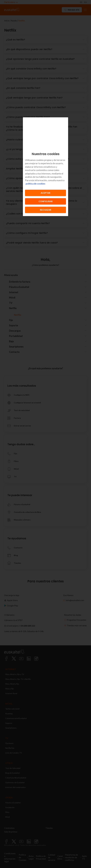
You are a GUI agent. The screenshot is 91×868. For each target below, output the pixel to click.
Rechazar (46, 210)
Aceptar (45, 193)
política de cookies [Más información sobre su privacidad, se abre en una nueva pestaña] (35, 184)
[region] (45, 167)
